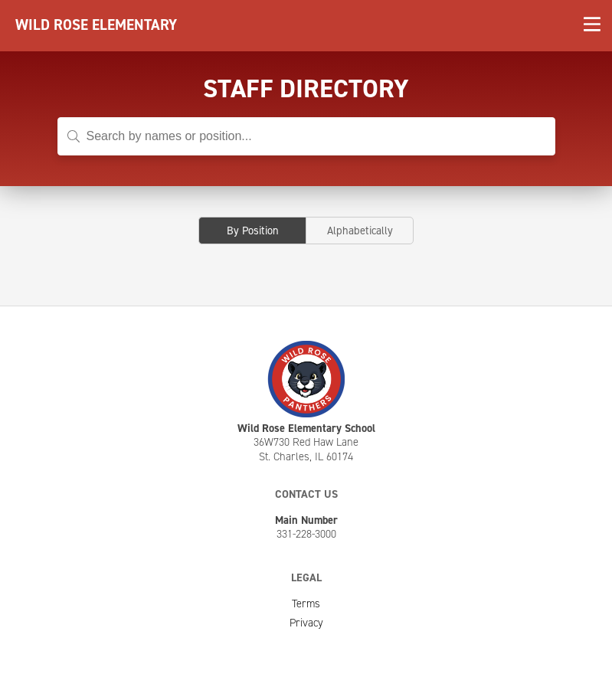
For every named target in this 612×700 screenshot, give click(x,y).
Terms (306, 604)
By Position (253, 231)
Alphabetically (360, 231)
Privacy (306, 623)
